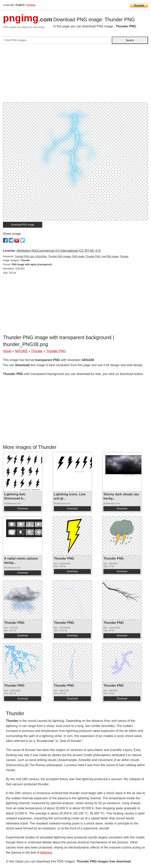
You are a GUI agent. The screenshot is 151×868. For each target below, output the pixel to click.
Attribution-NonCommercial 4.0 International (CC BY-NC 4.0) (58, 251)
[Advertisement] (75, 75)
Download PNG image (23, 225)
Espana (31, 5)
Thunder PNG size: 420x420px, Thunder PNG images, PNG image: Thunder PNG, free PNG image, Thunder (72, 256)
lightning (46, 853)
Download (23, 509)
